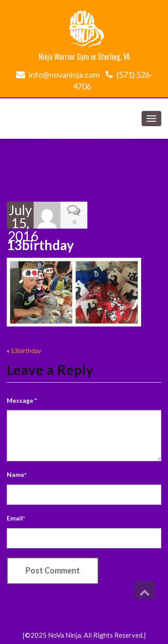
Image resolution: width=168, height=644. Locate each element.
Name (17, 474)
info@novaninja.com (64, 75)
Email (16, 518)
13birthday (26, 351)
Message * (22, 400)
